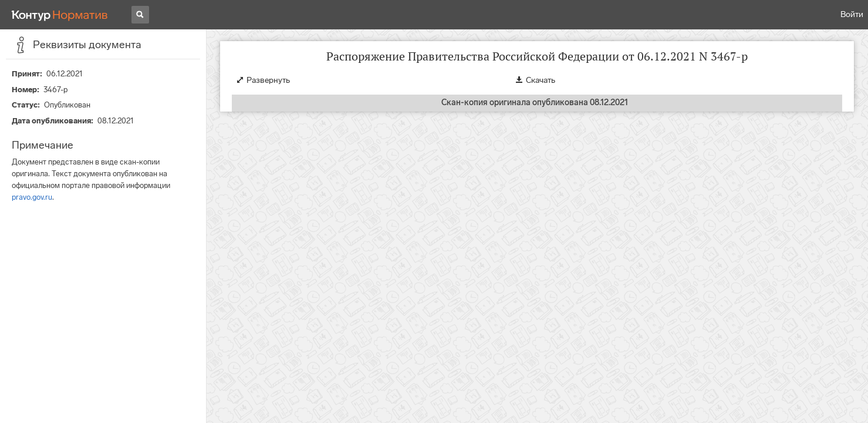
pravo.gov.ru (32, 197)
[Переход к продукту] (60, 15)
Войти (852, 14)
